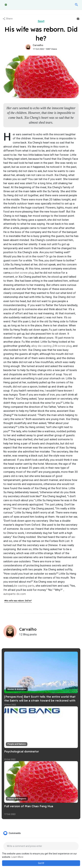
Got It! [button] (41, 863)
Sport (41, 21)
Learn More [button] (17, 857)
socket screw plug (22, 273)
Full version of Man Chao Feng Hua (29, 806)
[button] (76, 5)
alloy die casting (41, 346)
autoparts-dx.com (15, 594)
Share (8, 19)
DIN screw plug (62, 346)
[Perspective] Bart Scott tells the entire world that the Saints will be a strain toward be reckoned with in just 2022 (40, 700)
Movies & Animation (17, 689)
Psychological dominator (22, 751)
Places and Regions (17, 799)
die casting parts (24, 586)
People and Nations (17, 744)
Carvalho (38, 45)
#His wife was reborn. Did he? (18, 601)
